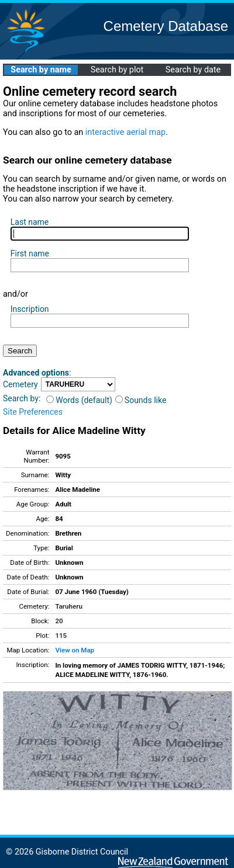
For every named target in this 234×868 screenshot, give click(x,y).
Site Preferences (33, 412)
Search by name (41, 70)
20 (59, 621)
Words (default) (79, 400)
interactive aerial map (125, 132)
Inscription (30, 309)
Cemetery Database (166, 26)
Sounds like (141, 400)
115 (61, 636)
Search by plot (117, 70)
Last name (30, 222)
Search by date (193, 70)
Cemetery (20, 384)
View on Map (75, 650)
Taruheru (68, 606)
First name (30, 254)
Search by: (22, 398)
